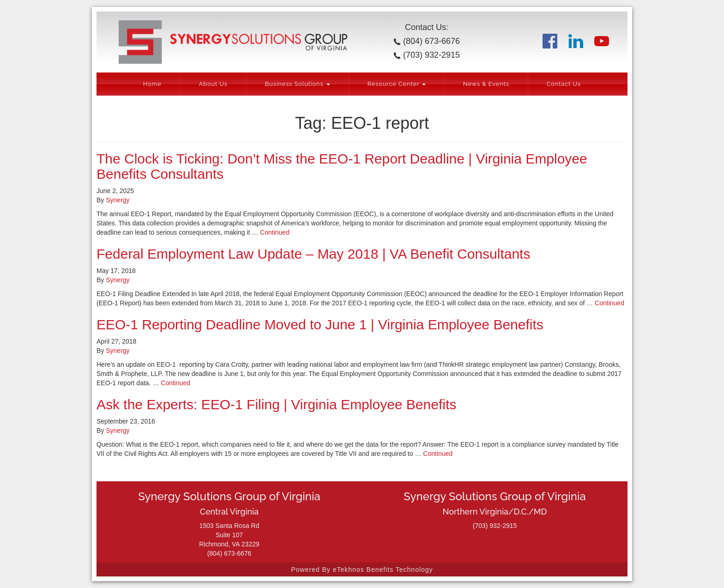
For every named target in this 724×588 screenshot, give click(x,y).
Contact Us (564, 84)
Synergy (118, 200)
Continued (275, 232)
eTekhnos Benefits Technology (383, 570)
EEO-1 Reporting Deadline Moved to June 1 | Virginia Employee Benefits (320, 324)
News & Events (486, 84)
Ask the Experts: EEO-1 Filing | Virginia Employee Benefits (276, 404)
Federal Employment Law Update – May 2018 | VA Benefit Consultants (313, 254)
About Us (213, 84)
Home (152, 84)
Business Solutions (298, 84)
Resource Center (397, 84)
